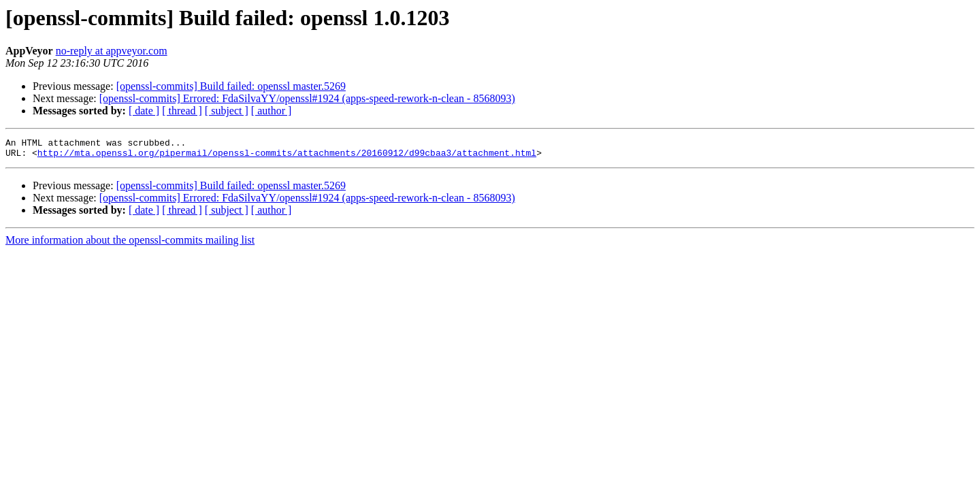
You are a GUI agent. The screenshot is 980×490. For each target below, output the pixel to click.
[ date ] (144, 111)
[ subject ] (227, 111)
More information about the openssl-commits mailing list (130, 244)
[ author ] (272, 111)
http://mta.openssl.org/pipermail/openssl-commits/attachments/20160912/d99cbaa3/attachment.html (287, 157)
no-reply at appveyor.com (112, 51)
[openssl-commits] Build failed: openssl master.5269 (231, 86)
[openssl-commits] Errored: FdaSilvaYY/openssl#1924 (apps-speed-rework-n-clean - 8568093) (307, 98)
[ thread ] (182, 111)
